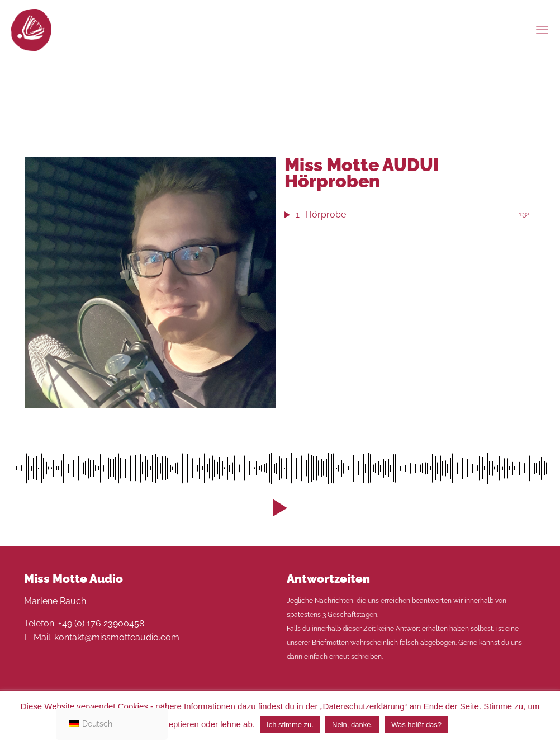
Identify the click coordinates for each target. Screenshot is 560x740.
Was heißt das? (416, 725)
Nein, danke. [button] (352, 725)
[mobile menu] (542, 30)
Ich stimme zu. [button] (290, 725)
